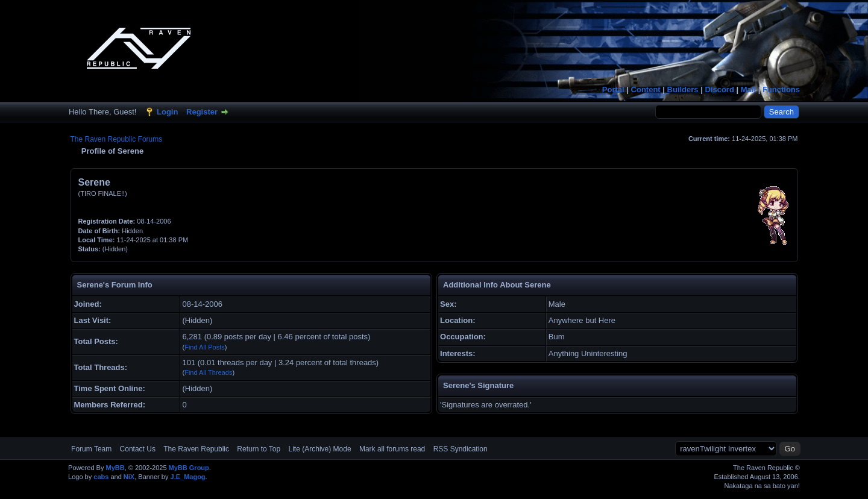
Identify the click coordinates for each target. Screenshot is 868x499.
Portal (613, 89)
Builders (683, 89)
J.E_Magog (188, 477)
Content (646, 89)
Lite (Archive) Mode (320, 449)
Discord (719, 89)
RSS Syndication (461, 449)
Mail (748, 89)
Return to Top (259, 449)
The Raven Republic (196, 449)
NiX (129, 477)
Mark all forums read (392, 449)
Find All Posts (205, 347)
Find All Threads (208, 372)
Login (167, 112)
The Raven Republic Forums (117, 139)
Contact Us (138, 449)
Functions (781, 89)
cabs (101, 477)
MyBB (115, 468)
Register (202, 112)
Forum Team (91, 449)
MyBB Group (189, 468)
